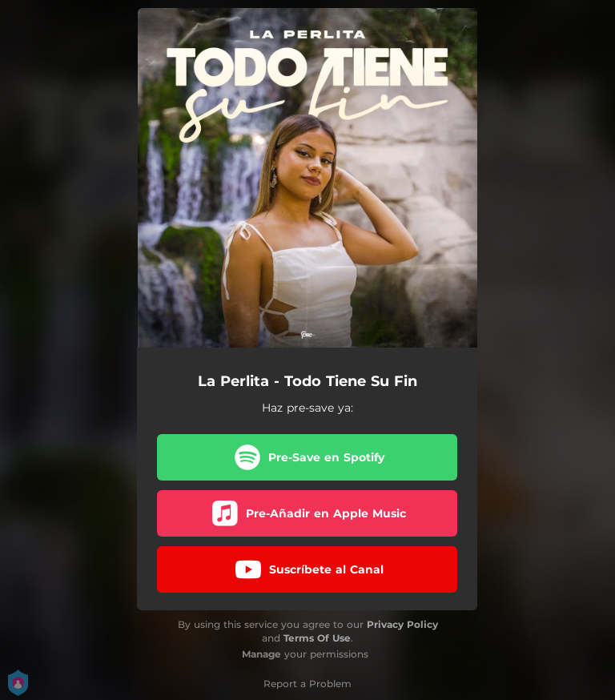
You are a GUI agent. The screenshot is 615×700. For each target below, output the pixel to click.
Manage (261, 654)
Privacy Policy (402, 624)
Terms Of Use (317, 638)
